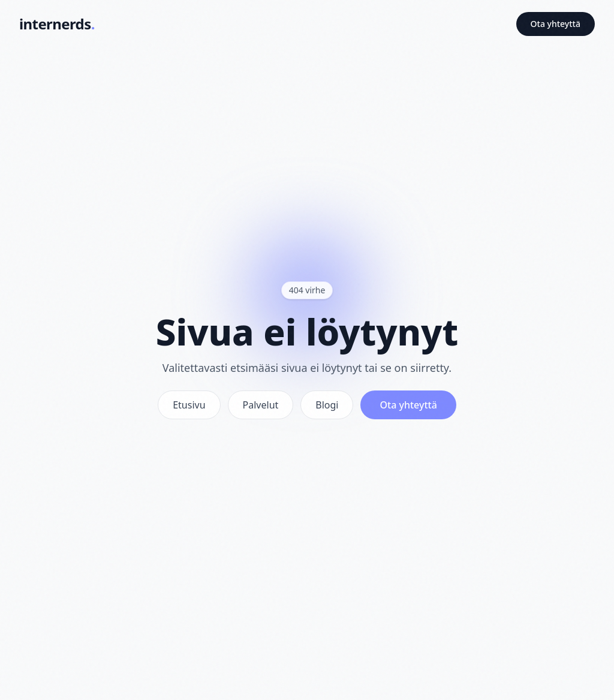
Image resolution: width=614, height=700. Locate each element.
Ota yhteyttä (556, 24)
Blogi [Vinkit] (327, 405)
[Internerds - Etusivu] (57, 24)
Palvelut (261, 405)
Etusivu (189, 405)
